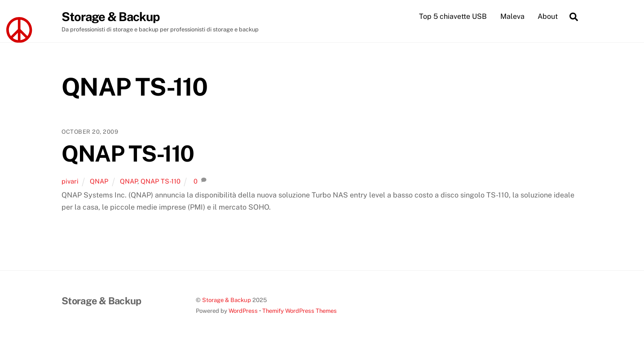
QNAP (99, 181)
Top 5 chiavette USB (453, 16)
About (548, 16)
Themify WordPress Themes (300, 311)
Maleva (512, 16)
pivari (70, 181)
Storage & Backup (227, 300)
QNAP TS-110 (128, 153)
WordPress (243, 311)
